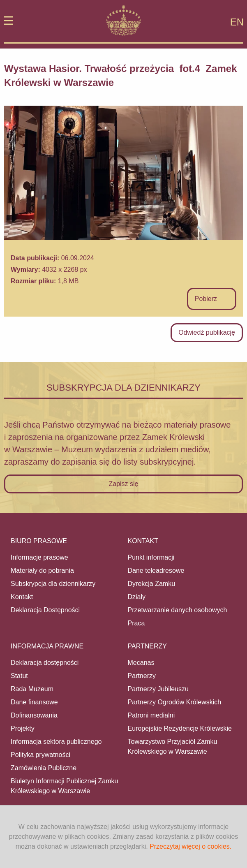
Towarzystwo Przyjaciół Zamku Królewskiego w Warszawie (173, 746)
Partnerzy (142, 676)
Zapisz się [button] (123, 484)
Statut (19, 676)
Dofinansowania (34, 715)
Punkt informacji (151, 557)
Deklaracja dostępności (45, 663)
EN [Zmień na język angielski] (237, 22)
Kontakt (22, 597)
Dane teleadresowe (156, 571)
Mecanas (141, 663)
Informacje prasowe (39, 557)
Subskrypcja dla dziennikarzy (53, 584)
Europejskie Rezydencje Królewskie (180, 728)
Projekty (23, 728)
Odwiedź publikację (207, 332)
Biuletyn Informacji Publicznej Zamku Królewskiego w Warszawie (64, 786)
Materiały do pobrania (42, 571)
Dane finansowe (34, 702)
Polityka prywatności (40, 755)
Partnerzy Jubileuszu (158, 689)
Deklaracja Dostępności (45, 610)
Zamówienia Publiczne (44, 768)
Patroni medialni (151, 715)
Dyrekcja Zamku (152, 584)
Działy (137, 597)
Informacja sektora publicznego (56, 742)
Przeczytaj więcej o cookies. (190, 846)
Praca (136, 623)
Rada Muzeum (32, 689)
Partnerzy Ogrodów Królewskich (175, 702)
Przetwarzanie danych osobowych (178, 610)
